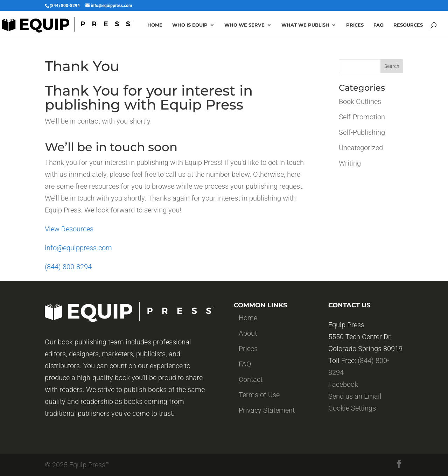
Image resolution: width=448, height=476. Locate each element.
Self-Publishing (362, 132)
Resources (408, 25)
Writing (350, 163)
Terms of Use (259, 395)
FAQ (245, 364)
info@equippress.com (78, 248)
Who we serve (244, 25)
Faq (379, 25)
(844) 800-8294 (68, 267)
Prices (355, 25)
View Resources (69, 229)
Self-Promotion (362, 117)
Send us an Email (355, 396)
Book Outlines (360, 101)
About (248, 333)
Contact (251, 379)
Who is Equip (190, 25)
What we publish (305, 25)
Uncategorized (361, 148)
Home (155, 25)
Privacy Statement (267, 410)
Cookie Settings (352, 408)
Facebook (343, 384)
